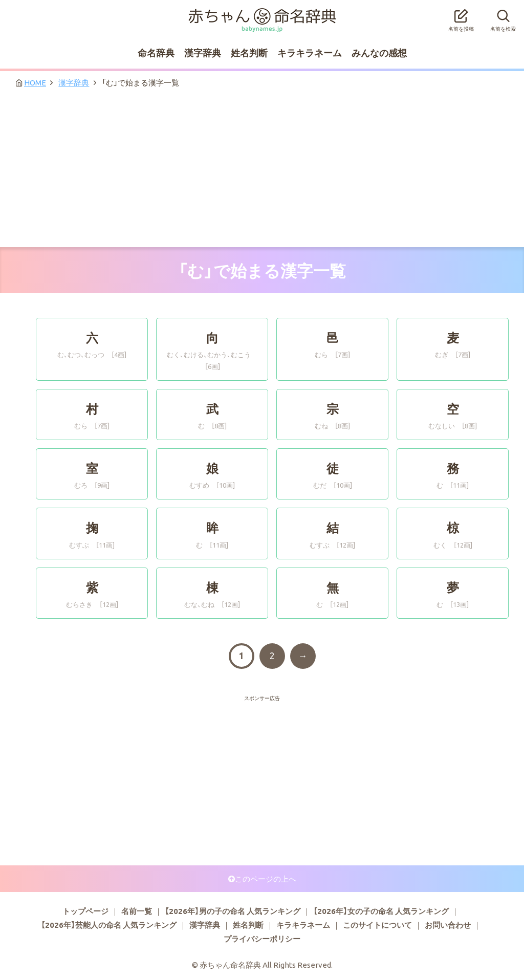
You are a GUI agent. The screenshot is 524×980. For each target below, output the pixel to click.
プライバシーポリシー (262, 939)
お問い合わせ (448, 925)
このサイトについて (377, 925)
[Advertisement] (262, 170)
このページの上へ (266, 879)
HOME (35, 82)
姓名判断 (249, 52)
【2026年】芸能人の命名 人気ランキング (109, 925)
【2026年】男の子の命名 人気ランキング (233, 911)
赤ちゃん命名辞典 (262, 14)
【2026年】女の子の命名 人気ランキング (381, 911)
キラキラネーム (310, 52)
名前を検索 (503, 17)
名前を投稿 (461, 17)
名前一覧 (137, 911)
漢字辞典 (203, 52)
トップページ (85, 911)
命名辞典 (156, 52)
